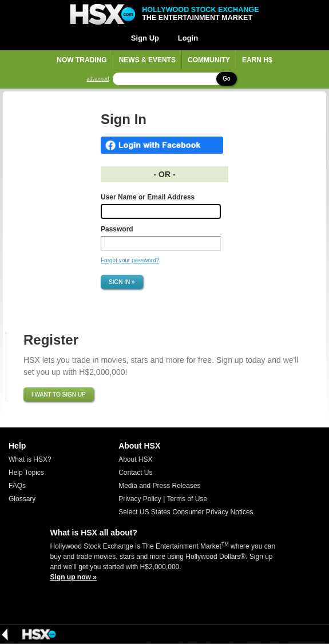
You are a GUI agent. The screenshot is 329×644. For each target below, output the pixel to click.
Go (226, 79)
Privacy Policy (140, 499)
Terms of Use (187, 499)
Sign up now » (74, 577)
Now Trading (82, 60)
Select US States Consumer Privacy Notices (186, 512)
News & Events (147, 60)
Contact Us (135, 473)
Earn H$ (257, 60)
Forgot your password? (130, 260)
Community (209, 60)
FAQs (17, 486)
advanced (98, 79)
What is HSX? (30, 459)
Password (117, 229)
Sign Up (145, 38)
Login (188, 38)
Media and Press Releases (159, 486)
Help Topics (26, 473)
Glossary (22, 499)
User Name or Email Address (148, 197)
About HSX (135, 459)
